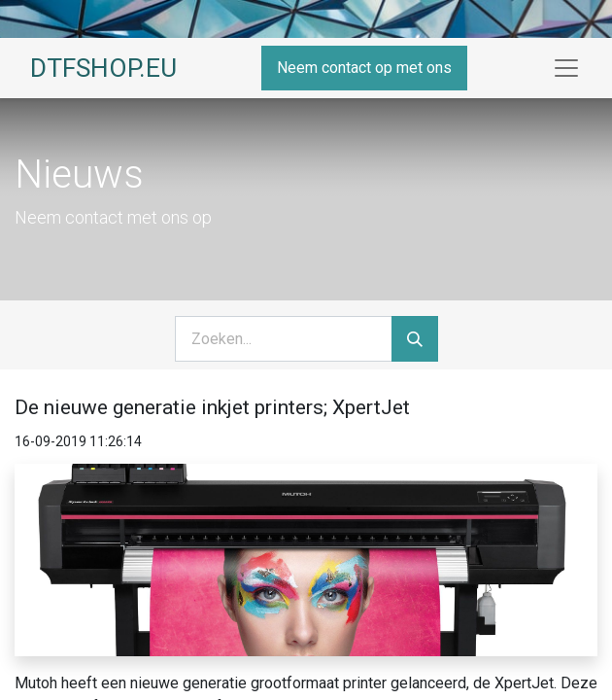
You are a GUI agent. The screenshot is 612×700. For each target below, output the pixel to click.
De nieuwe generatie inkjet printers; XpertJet (212, 407)
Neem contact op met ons (364, 68)
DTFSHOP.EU (103, 68)
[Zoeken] (415, 339)
